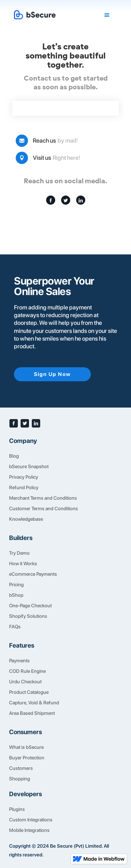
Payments (19, 661)
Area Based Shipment (32, 713)
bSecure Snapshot (29, 466)
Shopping (20, 779)
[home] (55, 15)
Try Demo (19, 553)
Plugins (17, 809)
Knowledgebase (26, 519)
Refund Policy (24, 487)
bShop (16, 595)
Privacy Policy (24, 477)
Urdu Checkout (25, 682)
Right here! (67, 158)
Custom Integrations (31, 820)
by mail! (68, 141)
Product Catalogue (29, 692)
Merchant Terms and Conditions (43, 498)
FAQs (15, 627)
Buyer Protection (27, 758)
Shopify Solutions (28, 616)
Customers (21, 768)
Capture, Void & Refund (34, 703)
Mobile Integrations (29, 830)
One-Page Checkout (30, 606)
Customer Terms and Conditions (43, 508)
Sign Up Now (52, 374)
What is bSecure (26, 747)
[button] (107, 15)
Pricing (16, 585)
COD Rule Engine (27, 671)
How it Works (23, 563)
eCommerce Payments (33, 574)
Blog (14, 456)
